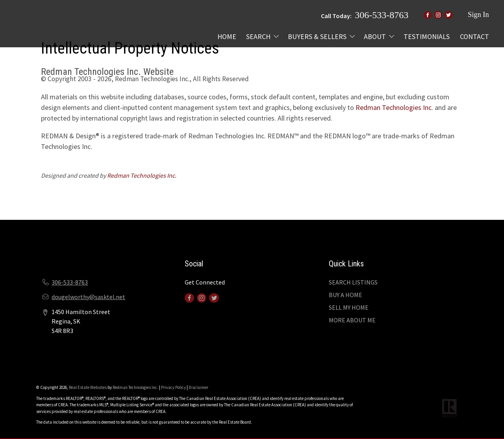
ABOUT (375, 36)
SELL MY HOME (349, 307)
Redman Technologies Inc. (394, 107)
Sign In (478, 15)
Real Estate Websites (88, 387)
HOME (227, 36)
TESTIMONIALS (427, 36)
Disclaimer (198, 387)
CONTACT (474, 36)
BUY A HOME (346, 295)
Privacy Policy (173, 387)
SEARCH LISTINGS (353, 282)
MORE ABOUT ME (352, 320)
